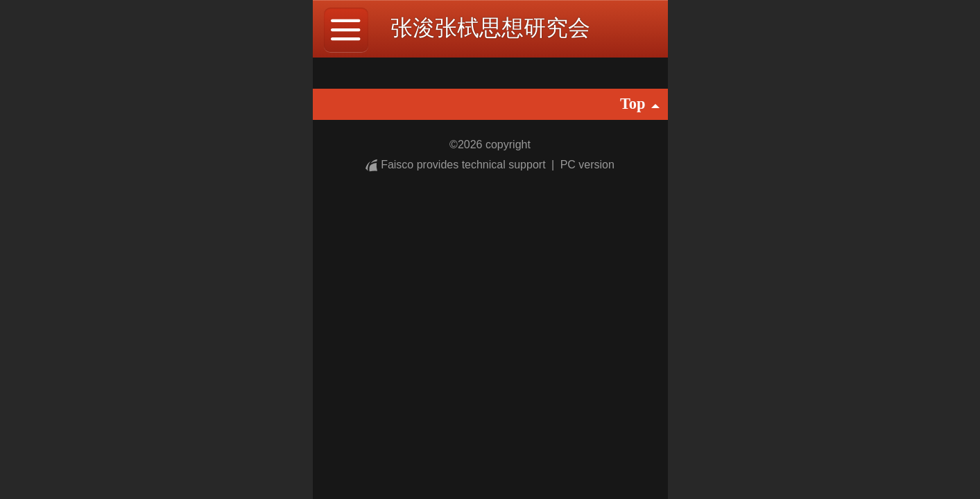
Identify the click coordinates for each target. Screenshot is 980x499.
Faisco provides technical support (457, 165)
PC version (587, 165)
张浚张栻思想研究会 (490, 28)
